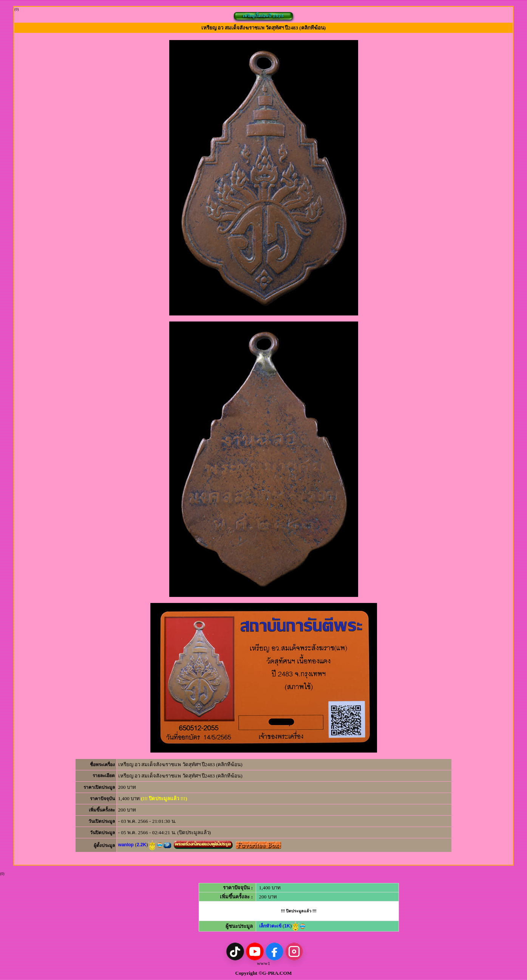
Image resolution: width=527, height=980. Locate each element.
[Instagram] (294, 951)
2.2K (141, 845)
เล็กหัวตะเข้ (270, 926)
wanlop (126, 845)
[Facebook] (274, 951)
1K (287, 926)
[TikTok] (235, 951)
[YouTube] (255, 951)
